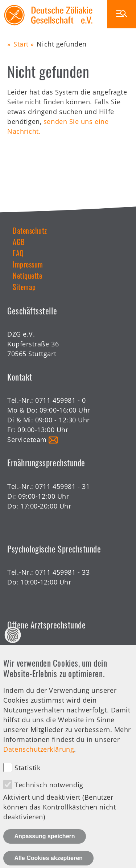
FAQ (18, 253)
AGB (19, 242)
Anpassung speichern (44, 851)
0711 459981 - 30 (62, 648)
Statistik (27, 783)
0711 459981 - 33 (62, 572)
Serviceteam (27, 439)
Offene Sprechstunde (41, 658)
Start (21, 44)
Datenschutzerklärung (39, 764)
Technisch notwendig (49, 800)
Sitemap (24, 287)
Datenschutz (30, 230)
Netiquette (27, 276)
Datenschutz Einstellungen (13, 650)
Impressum (28, 264)
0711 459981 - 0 (60, 400)
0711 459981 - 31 (62, 486)
